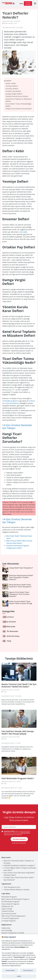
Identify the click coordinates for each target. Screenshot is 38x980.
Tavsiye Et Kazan (8, 911)
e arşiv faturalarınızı (12, 403)
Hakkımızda (6, 928)
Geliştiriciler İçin (7, 906)
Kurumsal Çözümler (9, 914)
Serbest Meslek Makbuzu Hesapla (16, 890)
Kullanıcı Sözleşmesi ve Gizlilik (13, 933)
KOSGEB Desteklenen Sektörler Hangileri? (19, 865)
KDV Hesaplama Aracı (12, 887)
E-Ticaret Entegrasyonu (10, 918)
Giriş (21, 3)
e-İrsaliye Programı (9, 921)
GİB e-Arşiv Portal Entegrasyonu (13, 916)
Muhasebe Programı (9, 897)
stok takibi (23, 232)
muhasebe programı (10, 401)
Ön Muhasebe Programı (11, 902)
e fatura (32, 401)
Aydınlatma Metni (10, 831)
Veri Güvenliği (7, 930)
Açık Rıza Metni (25, 833)
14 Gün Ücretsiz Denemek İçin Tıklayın (17, 427)
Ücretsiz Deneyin (28, 3)
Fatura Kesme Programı (10, 904)
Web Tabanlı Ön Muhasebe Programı (15, 899)
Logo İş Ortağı (7, 909)
